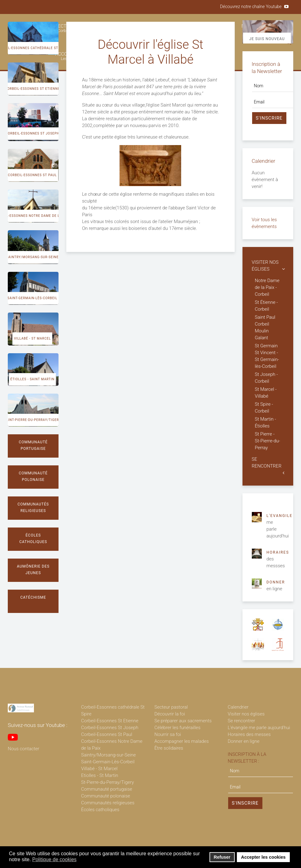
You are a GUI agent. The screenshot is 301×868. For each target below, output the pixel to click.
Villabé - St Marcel (32, 338)
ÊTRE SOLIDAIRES (123, 56)
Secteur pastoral (171, 707)
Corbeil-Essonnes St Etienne (32, 89)
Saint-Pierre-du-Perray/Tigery (32, 420)
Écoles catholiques (33, 539)
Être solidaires (169, 748)
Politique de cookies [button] (54, 859)
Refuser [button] (222, 857)
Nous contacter (24, 749)
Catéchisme (33, 597)
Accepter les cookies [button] (263, 857)
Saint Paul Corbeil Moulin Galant (265, 327)
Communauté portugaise (33, 445)
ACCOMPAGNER (72, 56)
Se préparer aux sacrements (183, 721)
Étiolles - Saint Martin (32, 379)
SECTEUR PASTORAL (77, 28)
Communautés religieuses (33, 507)
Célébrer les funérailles (177, 728)
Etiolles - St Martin (100, 775)
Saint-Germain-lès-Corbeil (33, 298)
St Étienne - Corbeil (266, 306)
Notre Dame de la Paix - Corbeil (267, 287)
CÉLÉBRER (213, 28)
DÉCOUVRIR (127, 28)
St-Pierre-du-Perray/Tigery (108, 782)
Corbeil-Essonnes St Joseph (33, 133)
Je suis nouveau (267, 39)
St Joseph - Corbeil (266, 378)
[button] (80, 860)
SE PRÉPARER (169, 28)
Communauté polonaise (33, 476)
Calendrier (238, 707)
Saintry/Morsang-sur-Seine (33, 257)
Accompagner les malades (182, 741)
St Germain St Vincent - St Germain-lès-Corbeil (267, 356)
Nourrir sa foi (168, 734)
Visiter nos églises (246, 714)
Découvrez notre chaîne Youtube (251, 7)
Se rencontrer (242, 721)
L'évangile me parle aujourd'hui (259, 728)
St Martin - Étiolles (266, 423)
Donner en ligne (244, 741)
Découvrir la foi (170, 714)
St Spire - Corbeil (264, 408)
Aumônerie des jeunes (33, 570)
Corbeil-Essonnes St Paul (32, 175)
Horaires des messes (249, 734)
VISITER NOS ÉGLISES (265, 266)
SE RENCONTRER (267, 463)
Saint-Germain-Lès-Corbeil (108, 762)
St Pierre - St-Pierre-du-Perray (268, 441)
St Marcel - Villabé (266, 393)
